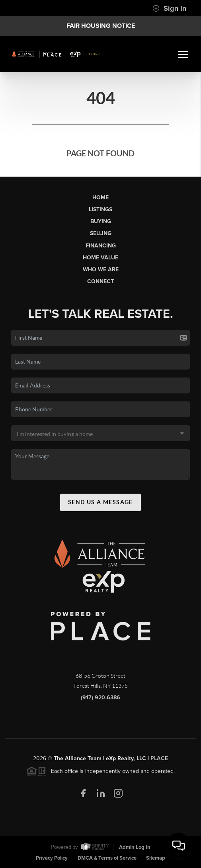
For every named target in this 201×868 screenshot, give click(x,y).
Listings (100, 209)
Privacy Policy (52, 858)
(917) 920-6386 (100, 700)
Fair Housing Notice (101, 26)
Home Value (100, 258)
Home (100, 198)
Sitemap (156, 858)
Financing (101, 246)
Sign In (169, 8)
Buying (101, 221)
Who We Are (101, 270)
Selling (101, 233)
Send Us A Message (100, 504)
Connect (100, 281)
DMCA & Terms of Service (107, 858)
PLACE (159, 760)
